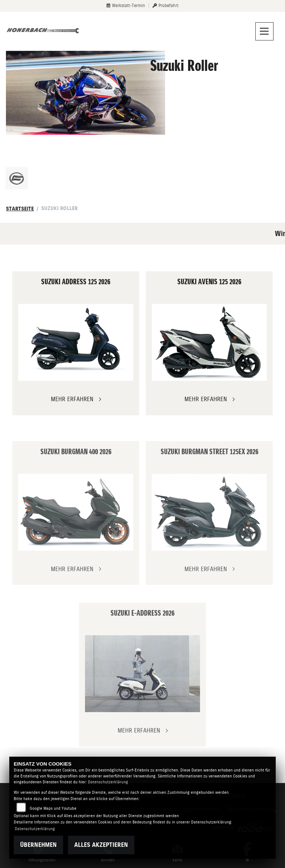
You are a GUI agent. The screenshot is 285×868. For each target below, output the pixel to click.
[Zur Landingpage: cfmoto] (17, 178)
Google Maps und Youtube (53, 808)
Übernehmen (38, 845)
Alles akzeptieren (101, 845)
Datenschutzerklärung (108, 782)
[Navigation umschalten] (265, 32)
